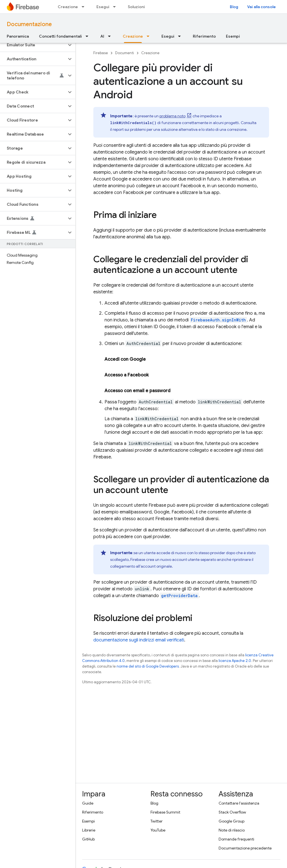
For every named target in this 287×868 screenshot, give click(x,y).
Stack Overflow (232, 812)
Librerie (89, 830)
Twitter (157, 821)
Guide (88, 803)
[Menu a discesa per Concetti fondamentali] (89, 36)
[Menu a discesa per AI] (111, 36)
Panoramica (18, 36)
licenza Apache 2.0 (235, 661)
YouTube (158, 830)
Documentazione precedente (245, 848)
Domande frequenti (236, 839)
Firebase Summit (165, 812)
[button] (33, 45)
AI (102, 36)
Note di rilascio (232, 830)
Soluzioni (136, 7)
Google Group (232, 821)
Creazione (68, 7)
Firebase (101, 53)
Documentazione (29, 24)
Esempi (233, 36)
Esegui (103, 7)
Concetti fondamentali (60, 36)
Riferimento (204, 36)
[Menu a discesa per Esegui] (116, 7)
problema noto (173, 116)
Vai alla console (261, 7)
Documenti (125, 53)
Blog (234, 7)
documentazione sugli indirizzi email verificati (139, 640)
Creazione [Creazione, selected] (133, 36)
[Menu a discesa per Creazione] (85, 7)
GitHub (88, 839)
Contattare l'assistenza (239, 803)
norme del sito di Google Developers (148, 666)
